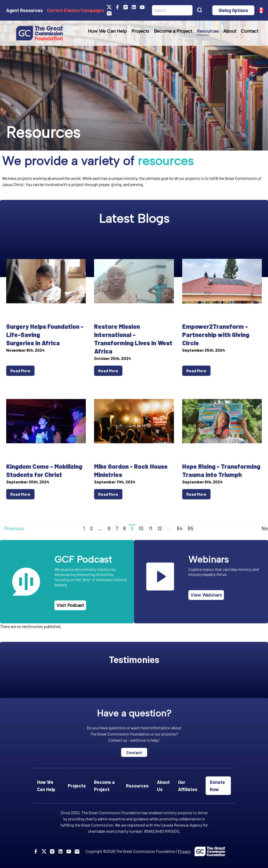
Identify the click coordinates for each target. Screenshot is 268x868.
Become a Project (173, 31)
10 (141, 528)
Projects (140, 31)
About (230, 31)
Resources (208, 31)
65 (190, 528)
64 (180, 528)
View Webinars (206, 595)
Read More (20, 371)
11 (150, 528)
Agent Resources (24, 10)
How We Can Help (107, 31)
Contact (250, 31)
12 (160, 528)
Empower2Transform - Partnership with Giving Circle (216, 335)
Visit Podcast (70, 605)
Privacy (184, 851)
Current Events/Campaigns (76, 10)
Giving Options (233, 10)
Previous (14, 528)
